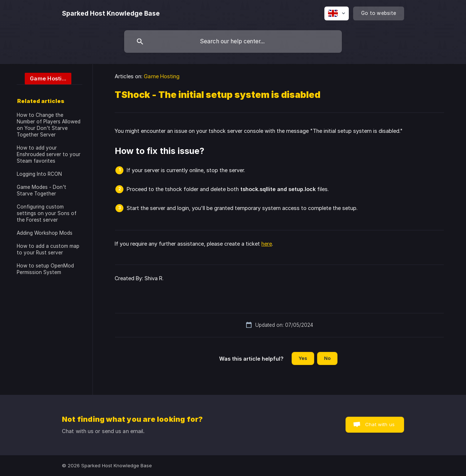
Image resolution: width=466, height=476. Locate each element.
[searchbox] (233, 41)
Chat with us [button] (380, 424)
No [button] (327, 358)
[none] (111, 13)
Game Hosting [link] (162, 76)
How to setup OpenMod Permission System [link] (45, 269)
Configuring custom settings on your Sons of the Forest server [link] (47, 213)
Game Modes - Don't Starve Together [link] (42, 190)
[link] (44, 78)
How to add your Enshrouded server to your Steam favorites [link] (49, 154)
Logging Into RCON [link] (39, 174)
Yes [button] (303, 358)
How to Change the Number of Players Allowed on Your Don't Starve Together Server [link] (49, 125)
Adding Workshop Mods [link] (45, 233)
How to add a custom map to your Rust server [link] (48, 249)
